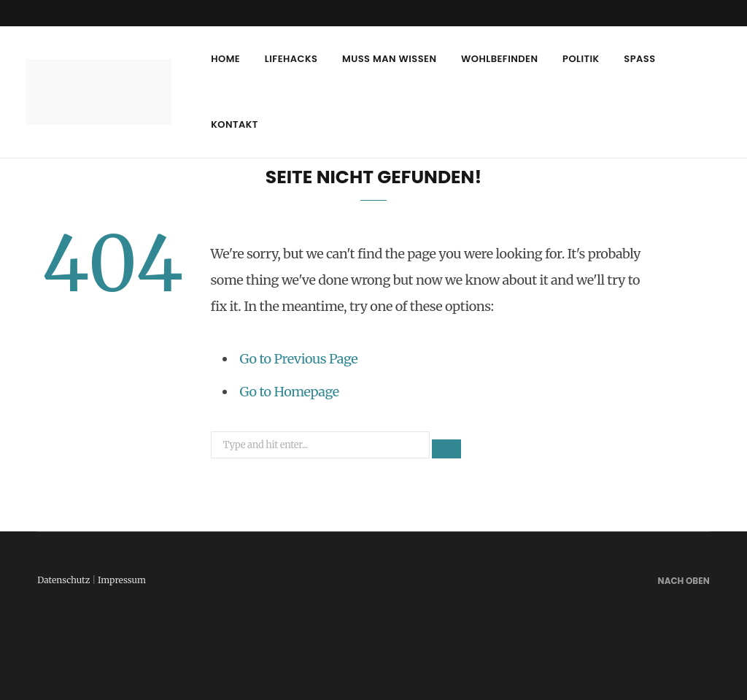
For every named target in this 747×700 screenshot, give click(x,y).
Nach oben (683, 581)
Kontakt (235, 124)
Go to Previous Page (299, 359)
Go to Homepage (290, 392)
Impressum (122, 580)
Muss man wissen (389, 59)
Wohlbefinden (499, 59)
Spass (639, 59)
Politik (581, 59)
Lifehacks (291, 59)
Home (225, 59)
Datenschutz (63, 580)
